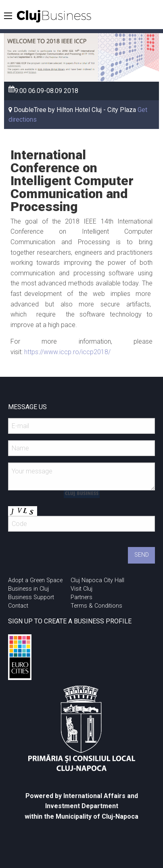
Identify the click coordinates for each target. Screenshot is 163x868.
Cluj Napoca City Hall (97, 580)
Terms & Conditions (96, 606)
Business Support (31, 597)
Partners (81, 597)
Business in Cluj (28, 589)
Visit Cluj (81, 589)
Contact (18, 606)
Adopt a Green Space (35, 580)
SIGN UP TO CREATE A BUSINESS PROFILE (70, 621)
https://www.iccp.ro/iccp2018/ (67, 352)
